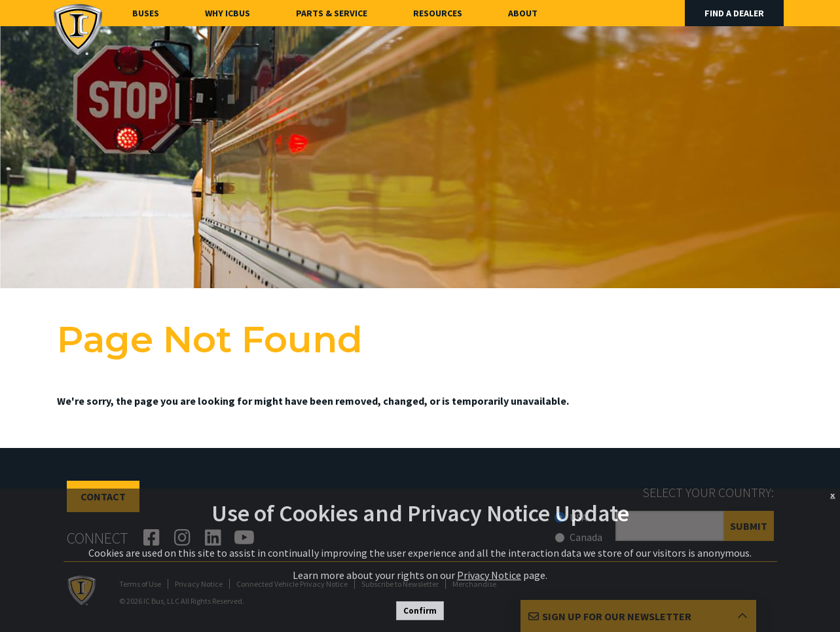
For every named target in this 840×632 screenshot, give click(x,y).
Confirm (420, 611)
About (523, 13)
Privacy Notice (489, 575)
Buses (146, 13)
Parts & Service (332, 13)
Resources (438, 13)
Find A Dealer (734, 13)
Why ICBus (228, 13)
